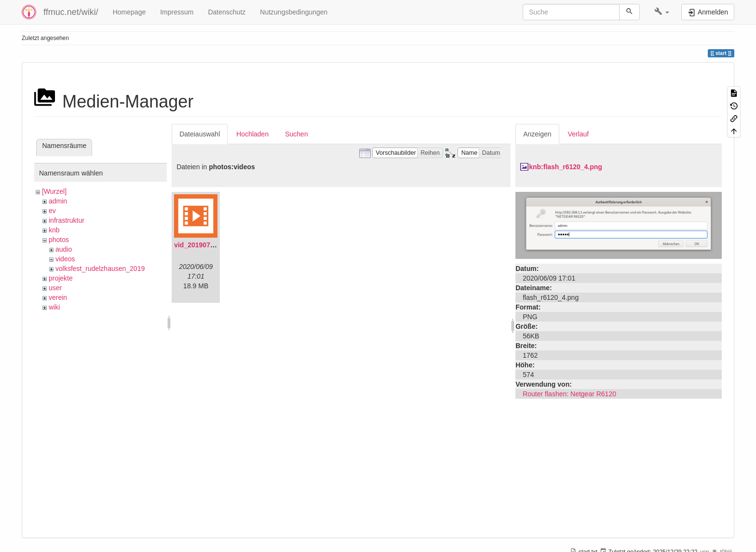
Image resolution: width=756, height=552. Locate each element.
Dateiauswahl (200, 134)
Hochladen (252, 134)
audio (64, 249)
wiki (54, 307)
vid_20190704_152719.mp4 (217, 245)
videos (65, 259)
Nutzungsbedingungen (294, 12)
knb (54, 230)
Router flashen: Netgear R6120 (569, 394)
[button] (662, 12)
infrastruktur (67, 220)
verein (58, 297)
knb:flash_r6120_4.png (566, 167)
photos (59, 240)
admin (58, 201)
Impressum (177, 12)
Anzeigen (537, 134)
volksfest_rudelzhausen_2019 (100, 269)
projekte (61, 278)
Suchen (296, 134)
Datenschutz (227, 12)
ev (52, 211)
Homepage (129, 12)
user (55, 288)
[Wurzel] (54, 191)
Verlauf (579, 134)
